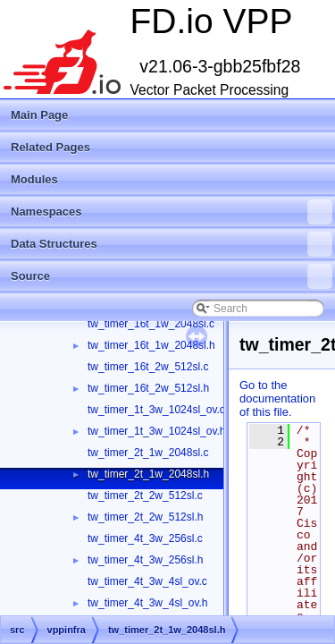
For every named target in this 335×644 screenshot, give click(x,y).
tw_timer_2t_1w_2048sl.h (148, 474)
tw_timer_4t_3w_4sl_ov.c (147, 581)
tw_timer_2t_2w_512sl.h (145, 517)
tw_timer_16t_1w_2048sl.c (151, 324)
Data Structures (172, 244)
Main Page (39, 115)
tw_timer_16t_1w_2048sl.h (151, 345)
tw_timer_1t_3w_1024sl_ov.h (157, 431)
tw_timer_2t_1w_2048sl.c (148, 453)
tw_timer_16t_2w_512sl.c (148, 367)
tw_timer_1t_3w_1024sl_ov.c (156, 410)
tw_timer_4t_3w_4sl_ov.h (148, 603)
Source (172, 276)
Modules (34, 179)
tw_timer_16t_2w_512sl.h (148, 388)
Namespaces (172, 212)
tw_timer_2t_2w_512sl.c (145, 496)
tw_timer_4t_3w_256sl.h (145, 560)
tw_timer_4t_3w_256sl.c (145, 538)
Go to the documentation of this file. (277, 398)
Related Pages (50, 147)
